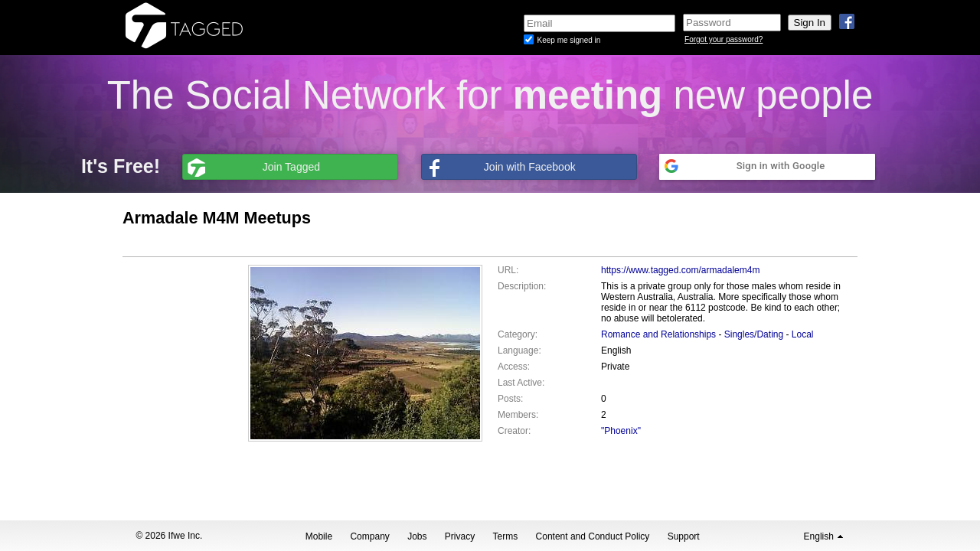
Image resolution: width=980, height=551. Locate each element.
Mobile (319, 536)
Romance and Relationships (658, 334)
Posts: (510, 399)
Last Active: (521, 383)
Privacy (460, 536)
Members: (518, 415)
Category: (518, 334)
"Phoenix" (621, 431)
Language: (519, 350)
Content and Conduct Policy (593, 536)
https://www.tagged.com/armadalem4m (680, 270)
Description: (522, 286)
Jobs (417, 536)
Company (369, 536)
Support (684, 536)
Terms (506, 536)
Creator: (514, 431)
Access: (514, 367)
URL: (508, 270)
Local (803, 334)
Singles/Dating (754, 334)
